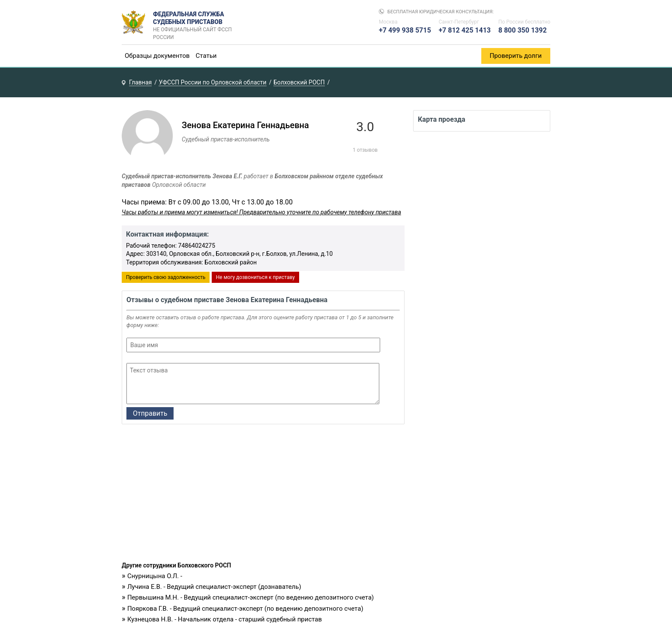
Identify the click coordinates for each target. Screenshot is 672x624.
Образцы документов (157, 56)
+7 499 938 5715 (405, 30)
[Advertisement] (263, 495)
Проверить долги (516, 56)
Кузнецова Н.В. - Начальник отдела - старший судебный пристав (225, 619)
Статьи (206, 56)
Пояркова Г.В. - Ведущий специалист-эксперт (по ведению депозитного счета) (245, 609)
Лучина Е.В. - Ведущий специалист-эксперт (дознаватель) (214, 587)
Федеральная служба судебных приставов (195, 22)
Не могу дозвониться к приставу (255, 277)
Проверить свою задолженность (166, 277)
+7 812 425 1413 (465, 30)
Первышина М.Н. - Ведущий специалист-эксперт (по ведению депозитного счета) (250, 597)
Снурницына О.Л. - (155, 576)
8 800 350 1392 (523, 30)
